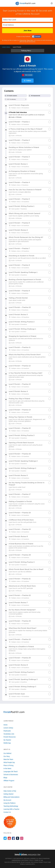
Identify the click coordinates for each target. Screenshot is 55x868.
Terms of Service (25, 864)
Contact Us (7, 812)
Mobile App (7, 743)
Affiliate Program (9, 781)
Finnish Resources (10, 737)
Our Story (7, 756)
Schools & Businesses (11, 775)
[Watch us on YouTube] (9, 838)
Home (5, 725)
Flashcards (7, 731)
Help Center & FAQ (10, 791)
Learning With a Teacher (11, 809)
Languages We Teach (11, 772)
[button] (52, 3)
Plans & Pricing (8, 765)
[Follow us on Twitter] (5, 838)
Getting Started (8, 794)
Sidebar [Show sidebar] (28, 51)
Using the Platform (10, 803)
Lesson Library (6, 47)
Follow (29, 81)
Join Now (28, 31)
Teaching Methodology (11, 806)
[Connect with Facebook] (37, 37)
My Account (7, 800)
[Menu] (3, 3)
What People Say (9, 762)
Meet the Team (8, 759)
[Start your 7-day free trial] (10, 822)
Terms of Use (23, 40)
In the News (7, 768)
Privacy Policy (30, 40)
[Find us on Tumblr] (18, 838)
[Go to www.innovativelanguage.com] (28, 854)
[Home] (26, 5)
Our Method (7, 753)
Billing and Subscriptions (11, 797)
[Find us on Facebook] (13, 838)
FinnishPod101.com (18, 860)
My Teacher (7, 740)
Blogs (5, 778)
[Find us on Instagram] (22, 838)
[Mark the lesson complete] (50, 112)
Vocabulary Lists (9, 734)
